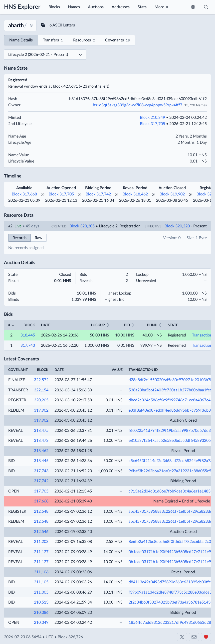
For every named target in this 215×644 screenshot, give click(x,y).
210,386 (41, 613)
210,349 (41, 623)
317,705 (41, 491)
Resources (84, 41)
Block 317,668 (24, 194)
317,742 (41, 481)
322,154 (41, 390)
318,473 (41, 441)
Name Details (21, 40)
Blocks (54, 7)
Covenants (117, 41)
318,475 (41, 431)
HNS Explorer (22, 7)
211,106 (41, 572)
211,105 (41, 582)
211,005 (41, 592)
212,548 (41, 511)
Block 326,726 (70, 637)
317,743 (28, 345)
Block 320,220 (177, 226)
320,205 (41, 400)
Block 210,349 (152, 118)
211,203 (41, 542)
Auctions (96, 7)
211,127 (41, 552)
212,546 (41, 532)
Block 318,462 (135, 194)
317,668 (41, 501)
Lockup (98, 325)
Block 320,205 (82, 226)
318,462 (41, 451)
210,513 (41, 602)
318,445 (28, 335)
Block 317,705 (152, 124)
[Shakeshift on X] (182, 637)
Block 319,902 (172, 194)
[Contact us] (194, 637)
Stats (142, 7)
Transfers (53, 41)
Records (19, 238)
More (159, 7)
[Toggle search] (206, 7)
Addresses (121, 7)
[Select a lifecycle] (45, 55)
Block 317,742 (98, 194)
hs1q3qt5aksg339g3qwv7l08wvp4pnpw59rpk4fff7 (138, 105)
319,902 (41, 410)
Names (74, 7)
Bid (127, 325)
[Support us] (206, 637)
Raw (39, 238)
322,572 (41, 380)
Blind (152, 325)
